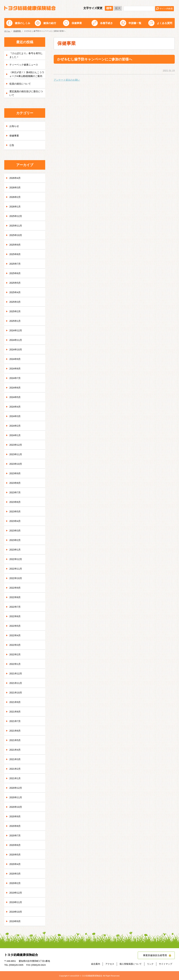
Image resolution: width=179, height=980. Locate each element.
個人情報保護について (131, 964)
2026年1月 (15, 207)
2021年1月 (15, 778)
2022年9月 (15, 588)
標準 (109, 8)
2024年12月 (16, 330)
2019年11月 (16, 902)
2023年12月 (16, 445)
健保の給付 (50, 23)
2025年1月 (15, 321)
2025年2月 (15, 311)
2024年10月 (16, 350)
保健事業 (77, 23)
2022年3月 (15, 645)
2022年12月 (16, 559)
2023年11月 (16, 454)
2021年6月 (15, 731)
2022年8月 (15, 597)
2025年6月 (15, 273)
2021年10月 (16, 693)
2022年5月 (15, 626)
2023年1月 (15, 550)
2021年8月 (15, 712)
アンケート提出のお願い (67, 80)
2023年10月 (16, 464)
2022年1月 (15, 664)
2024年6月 (15, 388)
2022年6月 (15, 616)
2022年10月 (16, 578)
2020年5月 (15, 855)
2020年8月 (15, 826)
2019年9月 (15, 921)
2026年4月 (15, 178)
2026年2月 (15, 197)
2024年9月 (15, 359)
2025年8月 (15, 254)
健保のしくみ (23, 23)
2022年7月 (15, 607)
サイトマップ (166, 964)
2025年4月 (15, 292)
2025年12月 (16, 216)
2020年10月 (16, 807)
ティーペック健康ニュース (24, 65)
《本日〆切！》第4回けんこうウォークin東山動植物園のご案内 (27, 74)
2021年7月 (15, 721)
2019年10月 (16, 912)
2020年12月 (16, 788)
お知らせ (14, 126)
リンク (150, 964)
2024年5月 (15, 397)
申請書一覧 (135, 23)
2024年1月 (15, 435)
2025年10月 (16, 235)
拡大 (118, 8)
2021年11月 (16, 683)
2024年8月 (15, 369)
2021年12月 (16, 674)
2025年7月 (15, 264)
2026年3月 (15, 188)
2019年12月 (16, 893)
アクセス (110, 964)
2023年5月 (15, 512)
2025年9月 (15, 245)
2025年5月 (15, 283)
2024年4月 (15, 407)
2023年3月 (15, 531)
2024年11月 (16, 340)
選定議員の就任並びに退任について (26, 93)
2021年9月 (15, 702)
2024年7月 (15, 378)
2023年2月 (15, 540)
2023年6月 (15, 502)
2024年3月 (15, 416)
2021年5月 (15, 740)
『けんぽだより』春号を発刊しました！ (26, 55)
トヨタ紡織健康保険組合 (30, 8)
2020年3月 (15, 874)
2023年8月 (15, 483)
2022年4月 (15, 635)
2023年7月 (15, 492)
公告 (12, 145)
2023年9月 (15, 473)
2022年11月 (16, 569)
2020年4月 (15, 864)
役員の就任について (20, 84)
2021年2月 (15, 769)
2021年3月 (15, 759)
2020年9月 (15, 816)
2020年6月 (15, 845)
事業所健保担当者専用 (155, 955)
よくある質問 (165, 23)
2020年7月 (15, 836)
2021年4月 (15, 750)
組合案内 (96, 964)
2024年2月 (15, 426)
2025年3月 (15, 302)
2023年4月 (15, 521)
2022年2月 (15, 654)
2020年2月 (15, 883)
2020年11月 (16, 797)
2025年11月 (16, 226)
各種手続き (106, 23)
